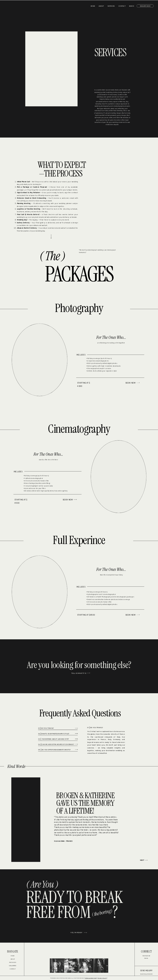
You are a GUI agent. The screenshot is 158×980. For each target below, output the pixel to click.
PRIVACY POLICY (102, 978)
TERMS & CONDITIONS (91, 978)
